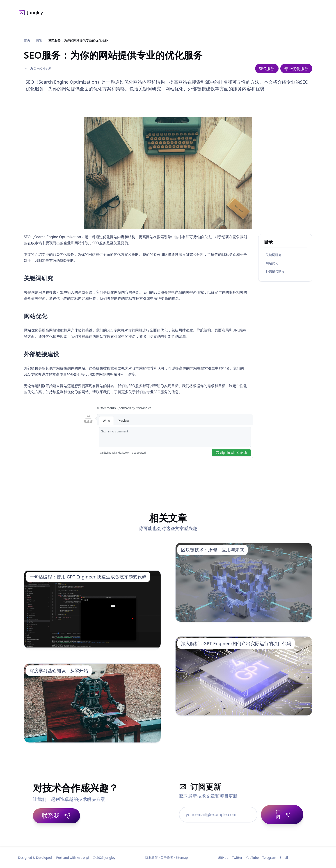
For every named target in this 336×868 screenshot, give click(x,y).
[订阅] (281, 813)
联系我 (57, 815)
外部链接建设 (275, 271)
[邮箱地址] (217, 813)
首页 (27, 40)
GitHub (223, 857)
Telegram (269, 857)
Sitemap (182, 857)
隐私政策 (152, 857)
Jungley (30, 13)
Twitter (237, 857)
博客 (39, 40)
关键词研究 (274, 255)
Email (284, 857)
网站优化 (272, 263)
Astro (81, 857)
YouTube (252, 857)
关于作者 (167, 857)
